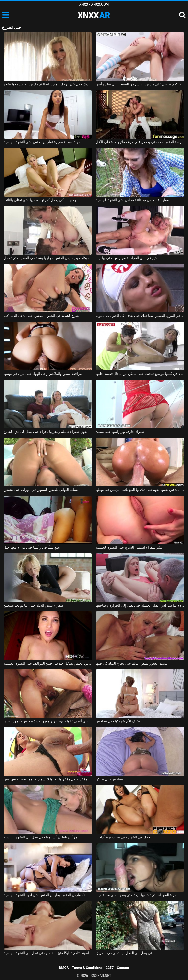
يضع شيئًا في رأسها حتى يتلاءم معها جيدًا (32, 547)
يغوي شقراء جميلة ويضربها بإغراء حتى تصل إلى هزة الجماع (46, 432)
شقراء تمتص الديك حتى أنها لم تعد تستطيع (33, 605)
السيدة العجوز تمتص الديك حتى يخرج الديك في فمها (132, 663)
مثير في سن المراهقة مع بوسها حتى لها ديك (127, 258)
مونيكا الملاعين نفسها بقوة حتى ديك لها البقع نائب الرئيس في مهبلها (140, 490)
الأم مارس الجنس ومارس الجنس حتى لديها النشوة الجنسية (45, 895)
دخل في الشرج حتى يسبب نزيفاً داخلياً (123, 837)
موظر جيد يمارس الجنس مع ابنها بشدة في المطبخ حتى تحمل (47, 258)
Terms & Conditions (87, 968)
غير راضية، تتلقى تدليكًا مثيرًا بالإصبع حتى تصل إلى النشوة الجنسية (48, 953)
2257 (110, 968)
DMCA (64, 968)
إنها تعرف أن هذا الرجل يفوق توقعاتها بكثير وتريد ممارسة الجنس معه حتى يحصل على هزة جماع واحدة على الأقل (140, 142)
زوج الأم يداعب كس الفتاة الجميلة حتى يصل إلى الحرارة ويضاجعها (140, 605)
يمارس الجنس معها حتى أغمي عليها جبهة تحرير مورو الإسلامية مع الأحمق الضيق (48, 721)
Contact (123, 968)
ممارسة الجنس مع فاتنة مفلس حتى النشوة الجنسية (132, 200)
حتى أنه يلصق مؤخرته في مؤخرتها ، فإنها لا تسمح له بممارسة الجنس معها (48, 779)
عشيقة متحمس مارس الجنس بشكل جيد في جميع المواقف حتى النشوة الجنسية (48, 663)
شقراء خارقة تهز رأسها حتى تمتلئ (120, 432)
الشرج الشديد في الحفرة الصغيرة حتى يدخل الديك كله (42, 316)
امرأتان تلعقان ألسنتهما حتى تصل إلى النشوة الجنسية (41, 837)
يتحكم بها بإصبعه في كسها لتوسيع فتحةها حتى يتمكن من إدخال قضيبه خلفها (140, 374)
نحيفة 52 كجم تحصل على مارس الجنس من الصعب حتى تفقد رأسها (140, 84)
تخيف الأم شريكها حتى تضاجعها (118, 721)
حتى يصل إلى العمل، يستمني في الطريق (125, 953)
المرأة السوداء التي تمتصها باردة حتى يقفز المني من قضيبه (137, 895)
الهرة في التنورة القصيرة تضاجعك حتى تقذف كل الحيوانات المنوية (140, 316)
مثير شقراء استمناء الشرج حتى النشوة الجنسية (129, 547)
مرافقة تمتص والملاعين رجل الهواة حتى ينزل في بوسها (43, 374)
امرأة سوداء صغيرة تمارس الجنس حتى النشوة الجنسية (42, 142)
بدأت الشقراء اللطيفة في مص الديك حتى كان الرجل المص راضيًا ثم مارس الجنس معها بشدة (48, 84)
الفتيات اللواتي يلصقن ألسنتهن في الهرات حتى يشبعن (41, 490)
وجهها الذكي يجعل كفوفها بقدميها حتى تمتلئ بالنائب (40, 200)
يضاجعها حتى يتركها (109, 779)
